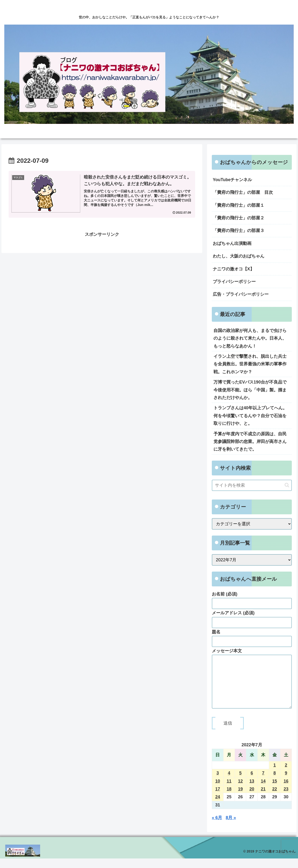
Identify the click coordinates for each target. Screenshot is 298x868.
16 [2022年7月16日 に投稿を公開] (286, 791)
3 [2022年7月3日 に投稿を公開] (218, 783)
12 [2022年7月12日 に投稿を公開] (240, 791)
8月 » (231, 827)
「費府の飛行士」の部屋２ (239, 218)
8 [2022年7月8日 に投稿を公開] (275, 783)
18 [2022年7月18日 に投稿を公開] (229, 799)
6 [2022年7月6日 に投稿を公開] (252, 783)
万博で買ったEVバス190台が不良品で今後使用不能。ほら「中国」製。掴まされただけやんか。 (250, 390)
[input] (252, 485)
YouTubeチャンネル (232, 180)
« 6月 (217, 827)
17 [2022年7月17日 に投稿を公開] (218, 799)
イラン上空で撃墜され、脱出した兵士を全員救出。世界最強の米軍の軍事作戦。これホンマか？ (250, 364)
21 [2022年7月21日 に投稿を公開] (263, 799)
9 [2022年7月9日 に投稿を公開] (286, 783)
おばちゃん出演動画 (232, 243)
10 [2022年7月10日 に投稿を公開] (218, 791)
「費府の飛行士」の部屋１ (239, 205)
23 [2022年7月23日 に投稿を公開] (286, 799)
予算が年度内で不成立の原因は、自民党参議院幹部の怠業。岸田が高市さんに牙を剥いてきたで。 (250, 442)
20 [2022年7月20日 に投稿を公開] (252, 799)
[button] (287, 485)
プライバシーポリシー (234, 282)
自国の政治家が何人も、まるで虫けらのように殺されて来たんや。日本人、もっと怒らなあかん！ (250, 338)
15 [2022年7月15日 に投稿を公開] (275, 791)
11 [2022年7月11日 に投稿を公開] (229, 791)
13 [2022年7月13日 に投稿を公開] (252, 791)
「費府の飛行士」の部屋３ (239, 231)
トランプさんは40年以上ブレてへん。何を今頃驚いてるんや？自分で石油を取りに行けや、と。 (250, 416)
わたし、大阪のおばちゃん (239, 256)
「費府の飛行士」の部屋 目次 (243, 192)
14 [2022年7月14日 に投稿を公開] (263, 791)
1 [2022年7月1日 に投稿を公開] (275, 775)
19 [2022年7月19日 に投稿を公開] (240, 799)
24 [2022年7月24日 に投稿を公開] (218, 806)
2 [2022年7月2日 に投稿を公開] (286, 775)
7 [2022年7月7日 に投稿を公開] (263, 783)
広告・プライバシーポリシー (241, 294)
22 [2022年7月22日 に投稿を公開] (275, 799)
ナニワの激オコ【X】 (234, 269)
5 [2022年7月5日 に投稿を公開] (240, 783)
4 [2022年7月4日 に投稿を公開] (229, 783)
